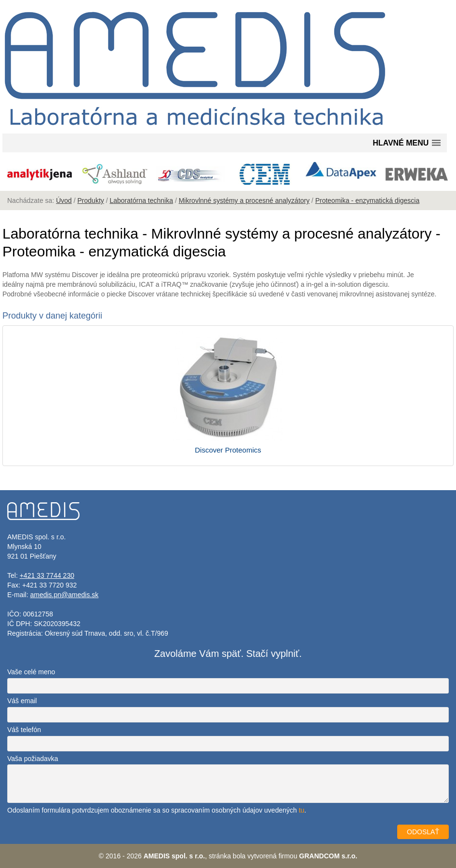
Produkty (91, 200)
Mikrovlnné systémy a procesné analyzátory (244, 200)
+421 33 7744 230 (47, 575)
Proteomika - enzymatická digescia (367, 200)
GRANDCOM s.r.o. (329, 856)
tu (302, 810)
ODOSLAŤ (423, 832)
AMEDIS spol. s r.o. (174, 856)
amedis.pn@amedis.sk (64, 595)
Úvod (64, 200)
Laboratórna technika (141, 200)
